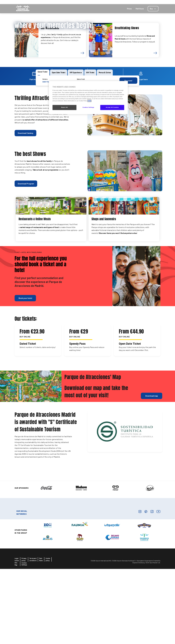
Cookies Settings (24, 639)
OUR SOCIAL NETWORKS (22, 588)
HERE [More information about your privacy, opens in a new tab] (89, 101)
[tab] (153, 9)
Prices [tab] (129, 9)
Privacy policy (24, 635)
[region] (88, 98)
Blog (152, 2)
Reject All (64, 107)
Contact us (144, 2)
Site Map (16, 639)
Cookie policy (48, 635)
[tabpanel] (87, 81)
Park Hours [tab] (140, 9)
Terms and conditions (33, 635)
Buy (153, 9)
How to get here (133, 2)
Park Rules (41, 635)
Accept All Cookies (112, 107)
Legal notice (17, 635)
